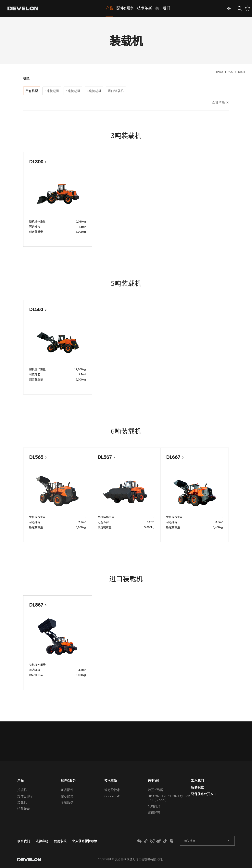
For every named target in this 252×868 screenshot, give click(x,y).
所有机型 (32, 91)
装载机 (22, 803)
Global (229, 8)
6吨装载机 (94, 91)
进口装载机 (116, 91)
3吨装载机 (52, 91)
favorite (247, 8)
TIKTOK (161, 842)
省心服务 (67, 797)
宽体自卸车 (25, 797)
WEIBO (154, 842)
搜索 (240, 8)
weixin (146, 842)
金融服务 (67, 803)
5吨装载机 (73, 91)
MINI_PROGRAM (138, 842)
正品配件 (67, 791)
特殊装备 (24, 810)
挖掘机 (22, 791)
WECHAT (130, 842)
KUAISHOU (169, 842)
